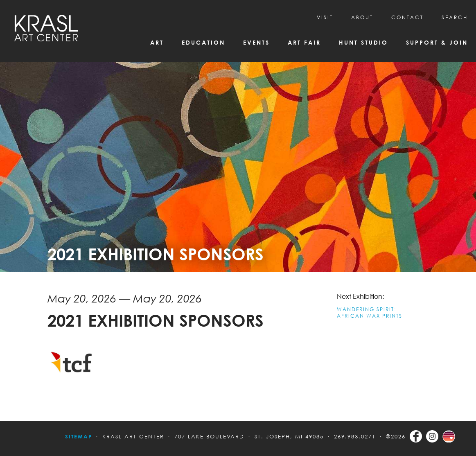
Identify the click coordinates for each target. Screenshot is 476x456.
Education (203, 42)
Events (256, 42)
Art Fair (304, 42)
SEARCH (455, 17)
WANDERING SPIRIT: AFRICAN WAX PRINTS (370, 313)
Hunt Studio (363, 42)
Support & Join (437, 42)
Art (157, 42)
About (362, 17)
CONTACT (407, 17)
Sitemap (79, 436)
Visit (325, 17)
